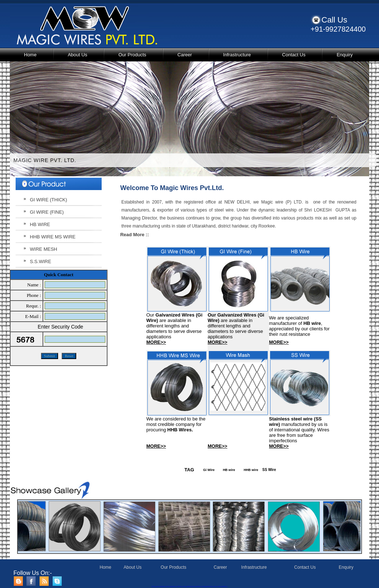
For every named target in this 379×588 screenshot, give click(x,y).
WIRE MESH (43, 249)
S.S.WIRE (40, 261)
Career (185, 55)
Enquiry (345, 55)
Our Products (132, 55)
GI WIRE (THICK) (48, 200)
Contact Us (294, 55)
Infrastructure (237, 55)
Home (30, 55)
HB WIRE (40, 224)
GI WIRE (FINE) (47, 212)
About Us (78, 55)
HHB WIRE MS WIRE (53, 237)
